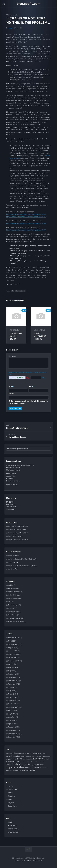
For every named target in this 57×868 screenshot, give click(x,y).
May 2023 (12, 641)
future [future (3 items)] (48, 756)
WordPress (28, 861)
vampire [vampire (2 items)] (19, 770)
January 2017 (13, 677)
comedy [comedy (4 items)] (9, 756)
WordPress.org (13, 832)
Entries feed (12, 826)
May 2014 (12, 720)
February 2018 (13, 668)
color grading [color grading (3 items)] (42, 753)
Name (11, 387)
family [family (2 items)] (36, 756)
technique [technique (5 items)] (31, 767)
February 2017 (13, 674)
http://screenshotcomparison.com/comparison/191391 (26, 230)
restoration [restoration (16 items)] (14, 764)
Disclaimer (12, 796)
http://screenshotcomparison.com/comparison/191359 (26, 217)
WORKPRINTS (11, 509)
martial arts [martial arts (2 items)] (46, 759)
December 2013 (14, 734)
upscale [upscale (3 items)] (15, 770)
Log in (10, 822)
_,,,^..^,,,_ (11, 786)
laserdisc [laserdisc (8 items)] (38, 759)
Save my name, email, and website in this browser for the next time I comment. (28, 402)
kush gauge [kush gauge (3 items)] (29, 759)
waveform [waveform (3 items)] (25, 770)
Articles (11, 585)
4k (13, 291)
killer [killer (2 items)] (24, 759)
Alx (41, 861)
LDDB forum (10, 478)
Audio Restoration (14, 592)
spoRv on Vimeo (12, 485)
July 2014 (11, 714)
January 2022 (13, 651)
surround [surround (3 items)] (24, 768)
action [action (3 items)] (10, 753)
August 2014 (13, 710)
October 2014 (13, 704)
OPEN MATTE (11, 504)
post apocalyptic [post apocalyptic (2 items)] (42, 762)
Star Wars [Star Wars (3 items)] (40, 765)
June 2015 (12, 687)
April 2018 (12, 664)
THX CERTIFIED (11, 507)
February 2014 (13, 727)
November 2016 (14, 684)
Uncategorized (12, 15)
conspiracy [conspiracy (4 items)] (17, 756)
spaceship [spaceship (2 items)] (34, 765)
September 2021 (14, 661)
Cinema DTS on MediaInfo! (17, 530)
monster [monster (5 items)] (17, 762)
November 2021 (14, 654)
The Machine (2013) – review (16, 336)
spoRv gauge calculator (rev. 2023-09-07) (20, 465)
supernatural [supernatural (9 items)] (14, 767)
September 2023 (14, 638)
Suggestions (12, 806)
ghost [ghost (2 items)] (13, 759)
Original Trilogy (11, 476)
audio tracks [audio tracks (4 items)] (27, 753)
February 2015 (13, 697)
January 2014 (13, 730)
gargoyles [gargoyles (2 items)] (9, 759)
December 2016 (14, 681)
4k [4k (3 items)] (7, 753)
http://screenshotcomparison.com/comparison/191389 (26, 223)
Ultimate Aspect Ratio (14, 468)
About (17, 556)
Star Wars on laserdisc (14, 470)
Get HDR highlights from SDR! (18, 526)
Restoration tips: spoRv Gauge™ (19, 540)
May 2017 (12, 671)
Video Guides (13, 615)
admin (11, 28)
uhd (17, 291)
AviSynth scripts (14, 595)
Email (32, 387)
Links (10, 799)
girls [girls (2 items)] (16, 759)
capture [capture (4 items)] (34, 753)
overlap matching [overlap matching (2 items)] (34, 762)
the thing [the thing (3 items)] (39, 768)
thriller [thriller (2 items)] (43, 768)
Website (11, 394)
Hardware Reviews (14, 598)
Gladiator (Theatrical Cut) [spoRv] (26, 559)
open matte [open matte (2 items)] (26, 762)
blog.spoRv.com (29, 4)
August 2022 (13, 648)
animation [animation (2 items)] (20, 754)
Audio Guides (13, 588)
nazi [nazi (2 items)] (22, 762)
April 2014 (12, 724)
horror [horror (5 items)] (20, 759)
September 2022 (14, 644)
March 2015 (12, 694)
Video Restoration (14, 618)
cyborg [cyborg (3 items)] (23, 756)
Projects (11, 608)
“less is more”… (13, 790)
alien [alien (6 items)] (15, 753)
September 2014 (14, 707)
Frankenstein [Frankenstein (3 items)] (42, 756)
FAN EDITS (10, 502)
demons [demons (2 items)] (28, 756)
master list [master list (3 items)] (10, 762)
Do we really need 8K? (15, 536)
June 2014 (12, 717)
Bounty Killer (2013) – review (40, 336)
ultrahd (22, 291)
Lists (10, 602)
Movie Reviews (15, 330)
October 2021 (13, 658)
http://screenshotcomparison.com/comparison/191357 (26, 214)
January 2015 (13, 701)
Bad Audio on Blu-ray (13, 481)
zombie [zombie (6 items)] (32, 770)
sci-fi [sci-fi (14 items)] (28, 764)
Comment (12, 356)
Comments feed (14, 829)
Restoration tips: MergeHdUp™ (18, 533)
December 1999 (14, 737)
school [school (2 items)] (23, 765)
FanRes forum (11, 474)
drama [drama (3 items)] (32, 756)
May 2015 (12, 691)
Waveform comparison (16, 622)
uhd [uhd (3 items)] (11, 770)
